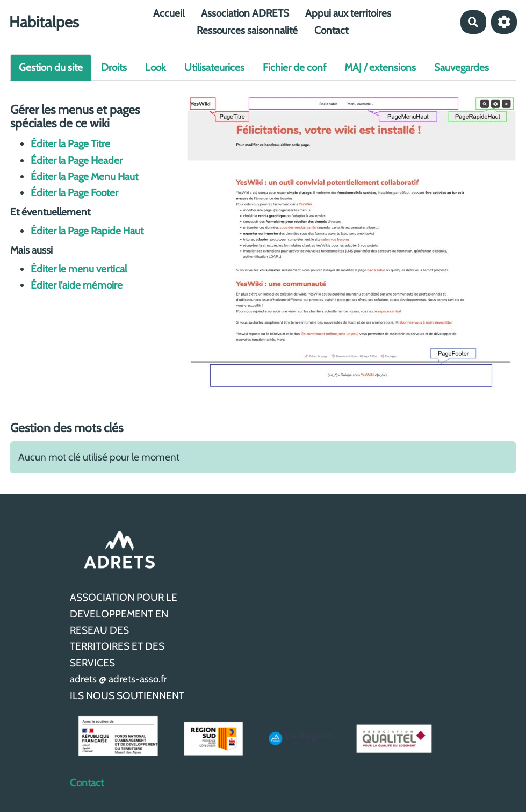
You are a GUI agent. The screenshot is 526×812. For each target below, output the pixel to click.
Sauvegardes (462, 67)
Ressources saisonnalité (247, 30)
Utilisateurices (214, 67)
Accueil (169, 13)
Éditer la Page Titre (70, 144)
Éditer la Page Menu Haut (84, 177)
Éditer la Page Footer (74, 193)
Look (156, 67)
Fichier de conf (294, 67)
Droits (114, 67)
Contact (331, 30)
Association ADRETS (245, 13)
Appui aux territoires (348, 13)
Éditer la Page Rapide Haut (87, 231)
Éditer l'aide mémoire (77, 285)
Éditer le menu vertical (79, 269)
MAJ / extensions (380, 67)
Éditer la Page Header (77, 160)
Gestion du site (51, 67)
